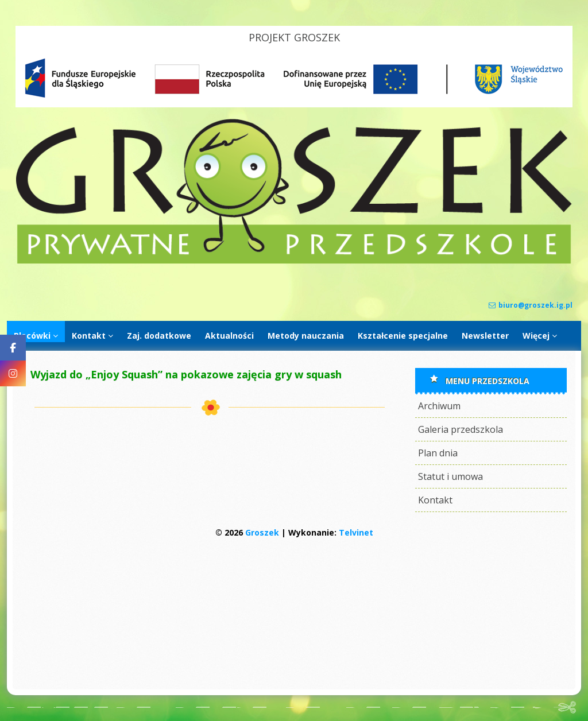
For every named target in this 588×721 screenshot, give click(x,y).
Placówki (32, 336)
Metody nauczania (306, 336)
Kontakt (89, 336)
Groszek (262, 532)
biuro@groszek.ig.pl (531, 305)
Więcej (536, 336)
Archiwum (439, 406)
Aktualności (229, 336)
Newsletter (485, 336)
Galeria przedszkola (461, 429)
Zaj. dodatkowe (159, 336)
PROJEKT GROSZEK (294, 37)
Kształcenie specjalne (403, 336)
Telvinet (356, 532)
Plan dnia (438, 453)
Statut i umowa (450, 476)
